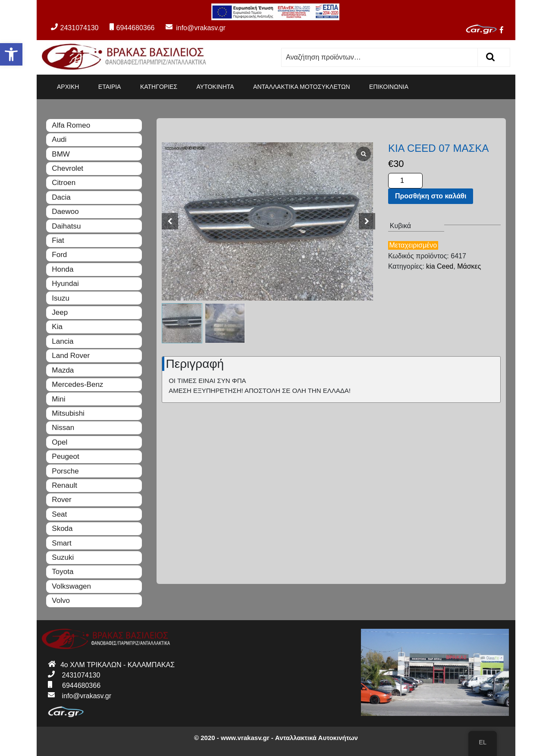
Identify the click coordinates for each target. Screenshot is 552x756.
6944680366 (132, 28)
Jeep (60, 312)
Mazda (63, 370)
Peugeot (65, 456)
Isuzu (61, 298)
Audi (59, 140)
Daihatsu (66, 226)
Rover (61, 500)
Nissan (63, 428)
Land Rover (71, 356)
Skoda (62, 529)
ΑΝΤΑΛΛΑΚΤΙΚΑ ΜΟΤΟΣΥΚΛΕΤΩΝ (302, 87)
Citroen (64, 183)
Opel (60, 442)
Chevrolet (67, 168)
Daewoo (65, 212)
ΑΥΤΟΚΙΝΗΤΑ (215, 87)
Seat (59, 514)
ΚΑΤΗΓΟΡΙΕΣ (159, 87)
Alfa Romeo (71, 125)
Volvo (61, 601)
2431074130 (75, 28)
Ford (59, 255)
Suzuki (63, 557)
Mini (58, 399)
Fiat (58, 240)
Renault (64, 485)
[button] (11, 54)
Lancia (63, 341)
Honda (63, 269)
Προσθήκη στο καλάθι (431, 196)
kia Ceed (440, 266)
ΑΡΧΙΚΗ (68, 87)
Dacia (61, 197)
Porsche (65, 471)
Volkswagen (71, 586)
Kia (57, 327)
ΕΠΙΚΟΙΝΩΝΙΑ (389, 87)
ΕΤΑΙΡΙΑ (110, 87)
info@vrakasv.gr (191, 28)
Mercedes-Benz (77, 384)
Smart (61, 543)
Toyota (63, 572)
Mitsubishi (68, 413)
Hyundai (65, 284)
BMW (61, 154)
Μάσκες (469, 266)
